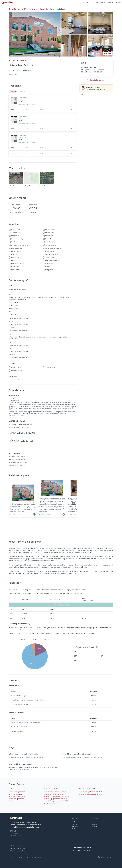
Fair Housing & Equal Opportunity (84, 850)
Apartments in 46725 (50, 803)
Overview (74, 824)
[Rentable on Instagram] (15, 832)
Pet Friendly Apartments (18, 848)
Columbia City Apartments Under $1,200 (56, 801)
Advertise (95, 824)
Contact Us (96, 822)
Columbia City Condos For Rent (53, 794)
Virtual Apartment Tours (18, 851)
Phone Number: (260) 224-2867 (92, 72)
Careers (86, 2)
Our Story (74, 822)
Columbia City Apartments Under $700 (90, 794)
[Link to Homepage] (7, 2)
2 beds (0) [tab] (22, 92)
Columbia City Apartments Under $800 (56, 799)
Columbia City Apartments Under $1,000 (56, 796)
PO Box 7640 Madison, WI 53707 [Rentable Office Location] (16, 835)
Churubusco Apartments (16, 799)
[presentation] (73, 504)
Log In (118, 2)
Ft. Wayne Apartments (15, 794)
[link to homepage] (40, 818)
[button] (35, 34)
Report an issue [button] (86, 95)
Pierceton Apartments (15, 801)
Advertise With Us (107, 2)
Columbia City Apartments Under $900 (90, 792)
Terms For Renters (37, 857)
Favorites (95, 2)
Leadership (75, 826)
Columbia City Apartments (17, 792)
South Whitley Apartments (17, 796)
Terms (29, 857)
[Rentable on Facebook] (12, 832)
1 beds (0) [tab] (13, 92)
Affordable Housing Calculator (83, 848)
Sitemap (95, 826)
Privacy (47, 857)
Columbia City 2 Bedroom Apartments (55, 792)
